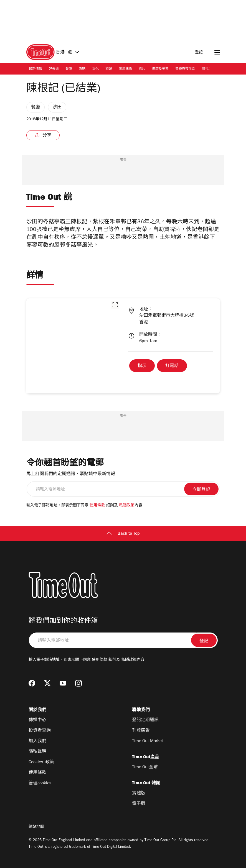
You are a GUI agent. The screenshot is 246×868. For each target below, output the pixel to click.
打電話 (172, 366)
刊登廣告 (141, 731)
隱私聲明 (37, 752)
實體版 (139, 793)
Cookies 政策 (41, 762)
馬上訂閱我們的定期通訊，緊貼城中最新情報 (71, 474)
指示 (142, 366)
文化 (95, 69)
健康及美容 (160, 69)
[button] (115, 305)
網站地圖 (36, 827)
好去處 (54, 69)
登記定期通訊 (145, 720)
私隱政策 (127, 506)
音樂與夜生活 (185, 69)
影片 (142, 69)
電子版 (139, 804)
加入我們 (37, 741)
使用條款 (97, 506)
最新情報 (35, 69)
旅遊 (109, 69)
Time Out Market (148, 741)
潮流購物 (125, 69)
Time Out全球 (145, 767)
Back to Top (123, 534)
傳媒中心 (37, 720)
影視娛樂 (209, 69)
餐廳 (69, 69)
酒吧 (82, 69)
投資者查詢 (40, 731)
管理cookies (40, 783)
